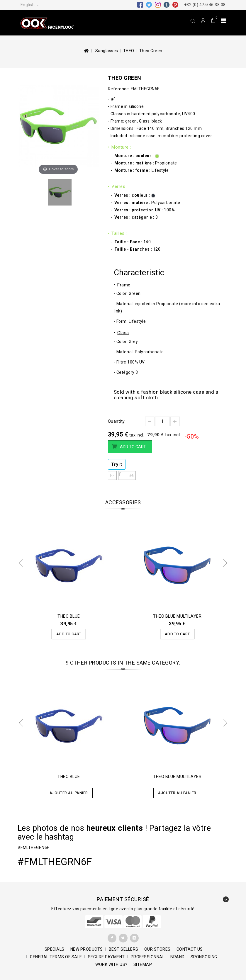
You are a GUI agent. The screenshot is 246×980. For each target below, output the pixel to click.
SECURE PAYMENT (106, 957)
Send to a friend (112, 475)
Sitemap (143, 964)
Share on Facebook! (123, 475)
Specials (55, 949)
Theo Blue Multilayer (177, 616)
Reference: (119, 89)
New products (87, 949)
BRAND (178, 957)
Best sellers (124, 949)
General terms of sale (56, 957)
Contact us (190, 949)
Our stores (157, 949)
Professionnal (148, 957)
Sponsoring (204, 957)
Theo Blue (69, 616)
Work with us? (111, 964)
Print (131, 475)
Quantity (116, 421)
